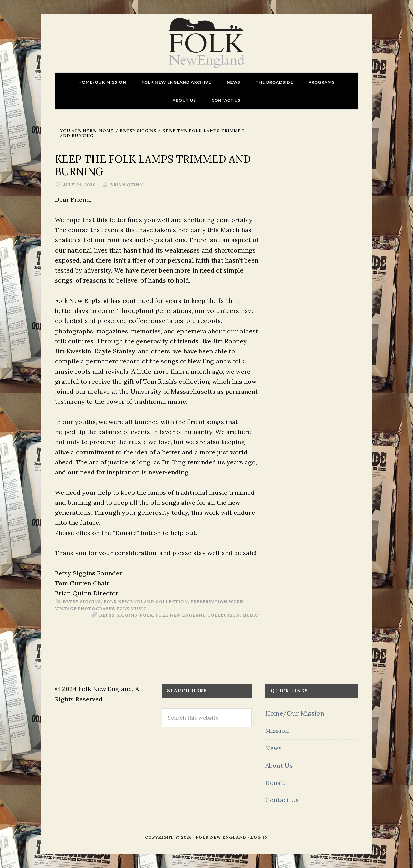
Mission (277, 731)
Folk (146, 615)
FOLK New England (206, 43)
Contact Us (282, 800)
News (273, 748)
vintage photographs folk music (101, 608)
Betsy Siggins (82, 601)
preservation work (217, 601)
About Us (279, 765)
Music (250, 615)
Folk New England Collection (146, 601)
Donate (276, 783)
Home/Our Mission (295, 713)
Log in (259, 837)
